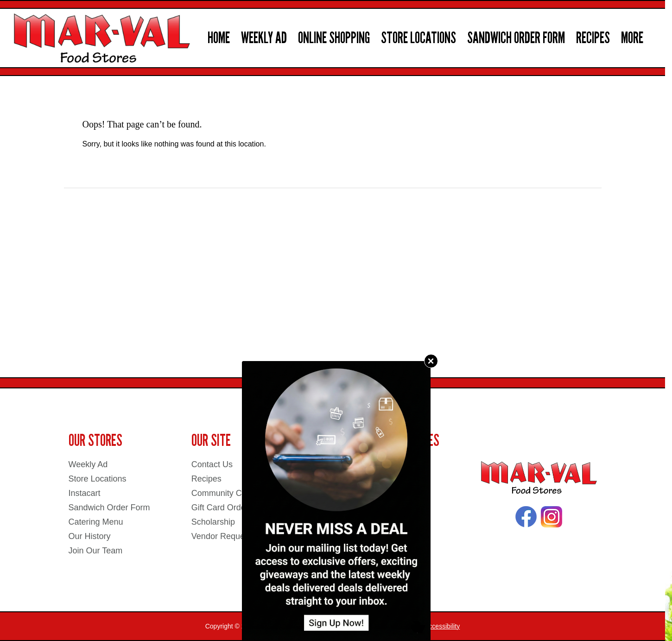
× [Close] (431, 361)
